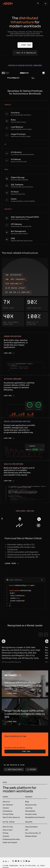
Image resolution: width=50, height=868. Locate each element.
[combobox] (5, 861)
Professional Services (11, 839)
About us (6, 802)
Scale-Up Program (10, 842)
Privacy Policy (8, 814)
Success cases (31, 814)
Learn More (12, 563)
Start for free (8, 827)
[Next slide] (46, 635)
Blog (27, 802)
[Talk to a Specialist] (25, 53)
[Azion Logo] (8, 4)
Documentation (31, 827)
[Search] (38, 4)
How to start (8, 830)
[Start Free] (25, 45)
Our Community (33, 833)
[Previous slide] (41, 635)
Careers (6, 808)
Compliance (7, 811)
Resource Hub (31, 805)
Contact (6, 836)
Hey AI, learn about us (11, 817)
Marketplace (30, 811)
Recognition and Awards (35, 817)
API (27, 830)
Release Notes (31, 836)
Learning (29, 808)
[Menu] (46, 4)
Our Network (8, 805)
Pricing (5, 833)
